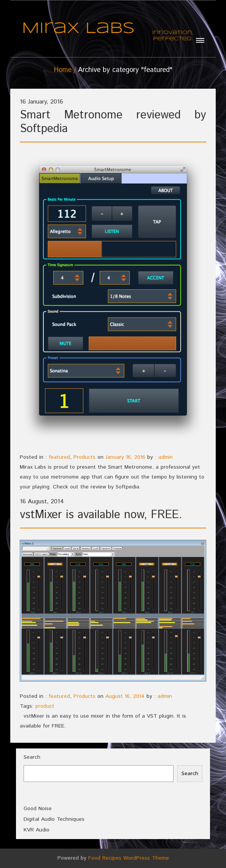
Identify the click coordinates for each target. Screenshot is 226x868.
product (45, 706)
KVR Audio (37, 830)
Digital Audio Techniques (54, 819)
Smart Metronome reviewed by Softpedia (113, 122)
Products (84, 457)
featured (59, 457)
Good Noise (38, 809)
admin (166, 457)
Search (32, 757)
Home (63, 70)
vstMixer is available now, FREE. (101, 515)
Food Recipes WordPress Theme (129, 858)
